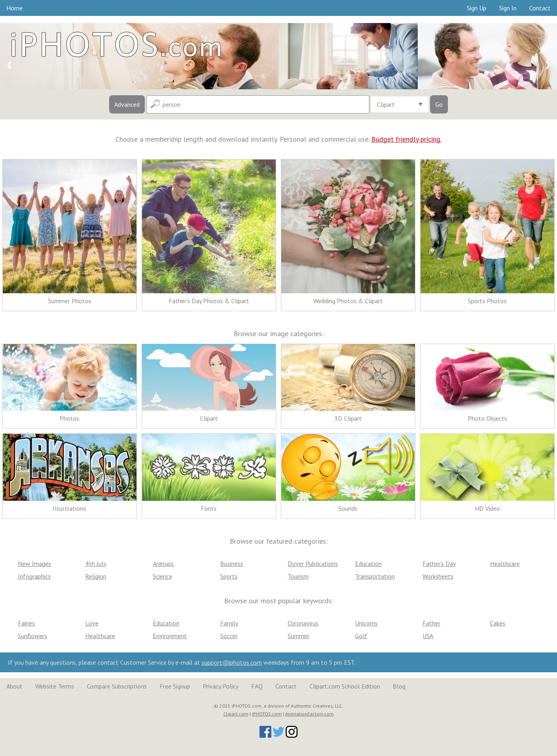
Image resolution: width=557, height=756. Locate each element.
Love (92, 623)
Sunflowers (33, 636)
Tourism (298, 576)
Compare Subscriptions (117, 686)
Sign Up (477, 8)
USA (428, 636)
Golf (361, 636)
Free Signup (175, 686)
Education (368, 564)
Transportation (375, 576)
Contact (540, 8)
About (14, 686)
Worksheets (438, 576)
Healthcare (505, 564)
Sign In (508, 8)
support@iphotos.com (232, 662)
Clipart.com (236, 714)
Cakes (498, 623)
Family (229, 623)
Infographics (34, 576)
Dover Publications (313, 564)
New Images (35, 564)
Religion (96, 576)
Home (14, 8)
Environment (170, 636)
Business (232, 564)
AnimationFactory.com (309, 714)
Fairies (26, 623)
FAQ (257, 686)
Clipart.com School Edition (345, 686)
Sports (229, 576)
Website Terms (55, 686)
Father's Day (439, 564)
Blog (399, 686)
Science (162, 576)
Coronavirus (303, 623)
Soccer (229, 636)
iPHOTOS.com (267, 714)
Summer (299, 636)
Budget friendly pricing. (406, 139)
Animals (163, 564)
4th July (96, 564)
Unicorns (366, 623)
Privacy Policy (221, 686)
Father (431, 623)
